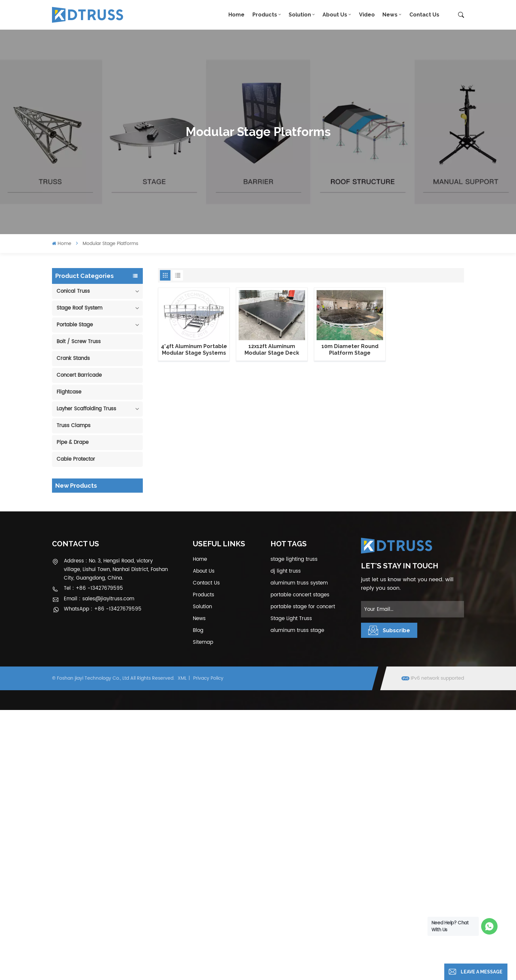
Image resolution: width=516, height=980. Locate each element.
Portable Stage (75, 325)
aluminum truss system (299, 853)
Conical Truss (73, 291)
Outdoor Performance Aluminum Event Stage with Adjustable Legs (104, 605)
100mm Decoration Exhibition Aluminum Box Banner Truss (106, 505)
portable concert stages (300, 865)
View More (102, 518)
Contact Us (424, 15)
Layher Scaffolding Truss (86, 409)
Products (265, 15)
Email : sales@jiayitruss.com (99, 869)
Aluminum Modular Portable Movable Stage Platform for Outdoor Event (107, 638)
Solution (300, 15)
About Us (335, 15)
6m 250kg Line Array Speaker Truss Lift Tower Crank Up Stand (108, 705)
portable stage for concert (303, 877)
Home (236, 15)
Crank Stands (73, 358)
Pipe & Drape (73, 442)
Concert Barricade (79, 375)
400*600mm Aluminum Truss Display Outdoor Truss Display (104, 572)
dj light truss (286, 841)
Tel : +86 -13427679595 (93, 859)
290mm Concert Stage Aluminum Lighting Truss (104, 538)
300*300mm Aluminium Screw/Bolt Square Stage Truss (106, 738)
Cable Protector (76, 459)
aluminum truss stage (297, 900)
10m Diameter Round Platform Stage (350, 350)
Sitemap (203, 912)
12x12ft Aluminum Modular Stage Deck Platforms (272, 350)
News (390, 15)
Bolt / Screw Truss (79, 342)
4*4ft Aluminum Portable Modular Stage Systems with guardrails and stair (194, 350)
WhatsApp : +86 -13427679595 (103, 879)
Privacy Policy (208, 949)
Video (367, 15)
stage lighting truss (294, 829)
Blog (198, 900)
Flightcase (69, 392)
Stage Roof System (79, 308)
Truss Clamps (74, 426)
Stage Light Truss (291, 889)
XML (182, 949)
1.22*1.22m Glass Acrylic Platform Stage (105, 671)
